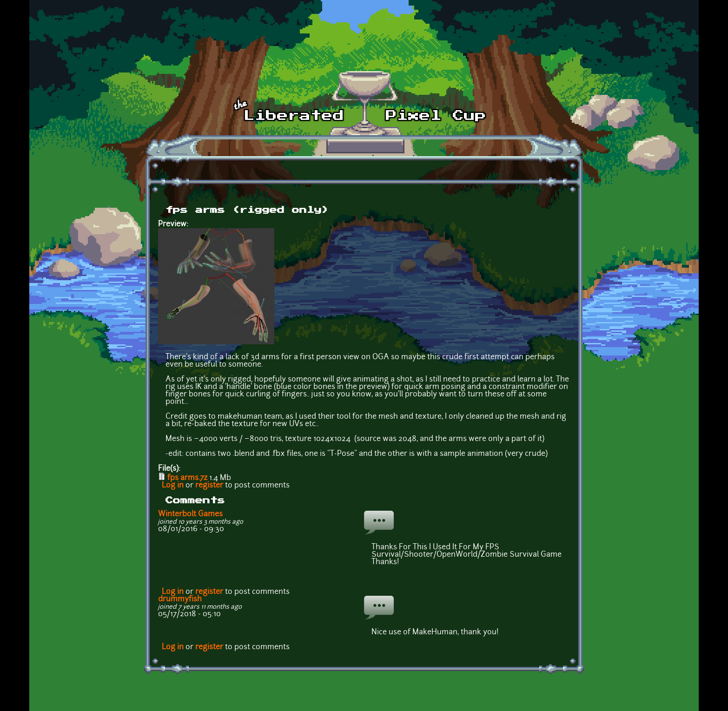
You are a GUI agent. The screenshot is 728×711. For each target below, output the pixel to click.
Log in (173, 486)
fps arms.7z (187, 478)
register (209, 486)
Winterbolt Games (190, 514)
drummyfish (180, 599)
